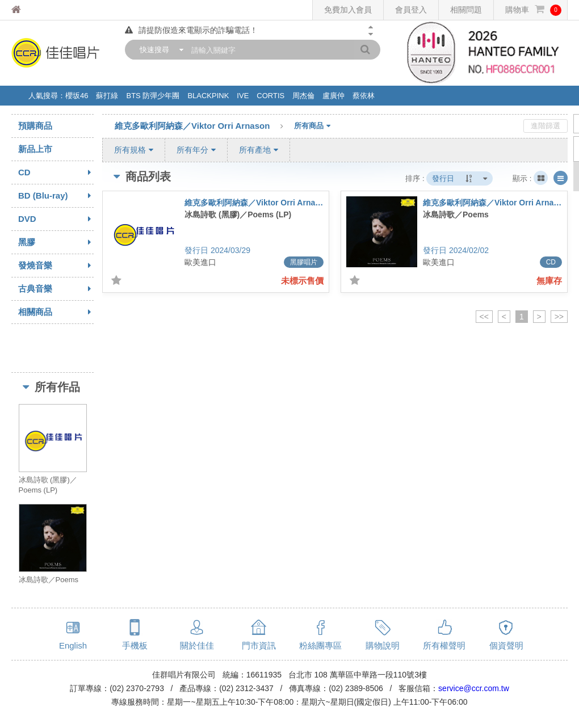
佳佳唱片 (37, 10)
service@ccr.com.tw (474, 688)
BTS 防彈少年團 (153, 96)
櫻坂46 (77, 96)
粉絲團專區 (320, 645)
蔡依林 (364, 96)
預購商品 (35, 126)
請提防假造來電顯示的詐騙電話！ (191, 30)
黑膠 (56, 242)
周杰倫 (303, 96)
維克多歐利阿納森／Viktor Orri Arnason (204, 127)
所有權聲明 (444, 645)
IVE (243, 96)
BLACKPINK (208, 96)
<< (484, 317)
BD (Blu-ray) (56, 196)
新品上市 (35, 149)
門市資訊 (259, 645)
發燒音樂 (56, 266)
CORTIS (270, 96)
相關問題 (466, 10)
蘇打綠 (107, 96)
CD (56, 172)
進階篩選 (546, 126)
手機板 (135, 645)
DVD (56, 219)
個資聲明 (506, 645)
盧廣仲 (333, 96)
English (73, 645)
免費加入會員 (348, 10)
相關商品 (56, 312)
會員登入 (411, 10)
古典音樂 (56, 289)
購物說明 (383, 645)
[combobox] (159, 50)
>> (559, 317)
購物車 (533, 10)
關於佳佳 (197, 645)
